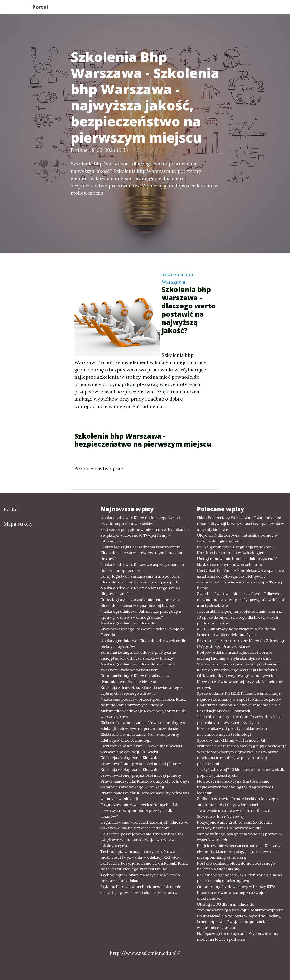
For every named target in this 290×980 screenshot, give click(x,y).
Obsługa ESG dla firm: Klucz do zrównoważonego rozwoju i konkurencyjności (240, 907)
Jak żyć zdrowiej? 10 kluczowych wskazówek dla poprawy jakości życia (241, 772)
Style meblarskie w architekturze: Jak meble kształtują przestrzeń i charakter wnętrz (141, 889)
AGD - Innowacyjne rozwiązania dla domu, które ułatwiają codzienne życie (237, 632)
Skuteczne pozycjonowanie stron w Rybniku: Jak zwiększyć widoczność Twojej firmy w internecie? (145, 535)
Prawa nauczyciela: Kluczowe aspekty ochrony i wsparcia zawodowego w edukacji (145, 784)
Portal (44, 8)
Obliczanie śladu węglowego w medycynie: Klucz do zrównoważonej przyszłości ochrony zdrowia (240, 682)
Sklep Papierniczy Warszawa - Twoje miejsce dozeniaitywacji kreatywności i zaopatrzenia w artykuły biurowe (241, 523)
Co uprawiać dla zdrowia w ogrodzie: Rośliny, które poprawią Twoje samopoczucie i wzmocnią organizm (239, 922)
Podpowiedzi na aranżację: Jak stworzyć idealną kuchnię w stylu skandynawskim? (235, 655)
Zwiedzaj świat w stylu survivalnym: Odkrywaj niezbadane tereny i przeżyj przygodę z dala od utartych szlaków (241, 600)
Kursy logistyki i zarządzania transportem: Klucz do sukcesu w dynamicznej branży (140, 602)
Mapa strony (18, 524)
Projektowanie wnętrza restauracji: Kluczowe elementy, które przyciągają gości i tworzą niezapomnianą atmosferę (240, 851)
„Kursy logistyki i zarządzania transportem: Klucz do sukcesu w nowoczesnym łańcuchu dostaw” (141, 553)
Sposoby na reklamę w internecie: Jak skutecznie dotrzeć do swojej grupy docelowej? (242, 743)
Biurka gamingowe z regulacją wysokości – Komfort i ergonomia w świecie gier (236, 550)
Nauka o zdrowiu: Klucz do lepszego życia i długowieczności (140, 591)
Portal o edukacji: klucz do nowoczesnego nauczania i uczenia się (236, 866)
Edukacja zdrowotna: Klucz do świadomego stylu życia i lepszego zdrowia (141, 690)
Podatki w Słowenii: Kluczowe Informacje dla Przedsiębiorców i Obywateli (239, 708)
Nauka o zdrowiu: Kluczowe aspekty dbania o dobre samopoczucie (142, 567)
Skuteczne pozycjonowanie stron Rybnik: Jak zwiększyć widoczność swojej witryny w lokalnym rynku (142, 840)
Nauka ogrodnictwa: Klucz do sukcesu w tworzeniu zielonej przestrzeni (138, 667)
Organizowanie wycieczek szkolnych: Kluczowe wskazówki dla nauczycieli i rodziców (144, 825)
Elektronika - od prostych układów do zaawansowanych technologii (232, 731)
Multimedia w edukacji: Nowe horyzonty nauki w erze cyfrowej (143, 714)
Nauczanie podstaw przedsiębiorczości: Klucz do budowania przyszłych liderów (143, 702)
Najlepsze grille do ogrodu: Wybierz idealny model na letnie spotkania (237, 936)
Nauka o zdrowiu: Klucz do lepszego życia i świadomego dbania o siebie (140, 521)
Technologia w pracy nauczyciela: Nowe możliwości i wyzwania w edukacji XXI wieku (141, 854)
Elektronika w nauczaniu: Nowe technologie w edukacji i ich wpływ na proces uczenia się (143, 725)
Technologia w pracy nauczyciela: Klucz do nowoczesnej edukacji (140, 878)
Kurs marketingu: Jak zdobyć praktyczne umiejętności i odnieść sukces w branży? (138, 655)
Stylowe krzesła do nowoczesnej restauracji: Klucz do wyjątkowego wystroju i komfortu (239, 667)
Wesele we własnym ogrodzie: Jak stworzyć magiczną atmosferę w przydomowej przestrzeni (237, 758)
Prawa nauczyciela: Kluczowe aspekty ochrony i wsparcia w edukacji (145, 796)
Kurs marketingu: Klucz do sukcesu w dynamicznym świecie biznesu (135, 679)
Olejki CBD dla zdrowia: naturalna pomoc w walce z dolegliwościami (237, 538)
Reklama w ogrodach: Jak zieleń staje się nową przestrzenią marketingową (240, 878)
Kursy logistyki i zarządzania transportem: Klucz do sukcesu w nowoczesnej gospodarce (143, 579)
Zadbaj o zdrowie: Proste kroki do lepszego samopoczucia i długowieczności (237, 802)
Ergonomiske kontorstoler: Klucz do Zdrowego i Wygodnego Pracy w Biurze (241, 643)
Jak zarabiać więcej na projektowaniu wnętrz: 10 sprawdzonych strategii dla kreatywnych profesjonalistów (239, 617)
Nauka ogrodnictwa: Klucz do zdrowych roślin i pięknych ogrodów (144, 643)
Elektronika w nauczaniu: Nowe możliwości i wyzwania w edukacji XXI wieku (141, 749)
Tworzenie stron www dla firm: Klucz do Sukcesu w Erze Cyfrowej (235, 813)
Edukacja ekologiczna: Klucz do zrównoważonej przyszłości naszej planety (141, 761)
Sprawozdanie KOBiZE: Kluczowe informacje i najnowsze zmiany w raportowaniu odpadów (240, 696)
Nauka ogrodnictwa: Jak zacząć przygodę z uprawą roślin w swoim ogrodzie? (141, 614)
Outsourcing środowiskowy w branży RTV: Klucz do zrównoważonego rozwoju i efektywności (236, 892)
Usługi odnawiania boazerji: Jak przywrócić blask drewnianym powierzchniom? (237, 561)
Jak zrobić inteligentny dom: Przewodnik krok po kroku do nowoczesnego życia (239, 720)
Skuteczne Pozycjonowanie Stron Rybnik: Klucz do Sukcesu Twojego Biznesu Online (144, 866)
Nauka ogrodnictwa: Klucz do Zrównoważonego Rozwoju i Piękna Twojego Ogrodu (142, 629)
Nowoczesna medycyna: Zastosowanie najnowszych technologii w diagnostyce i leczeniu (235, 787)
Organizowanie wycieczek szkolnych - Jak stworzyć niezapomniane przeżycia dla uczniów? (139, 810)
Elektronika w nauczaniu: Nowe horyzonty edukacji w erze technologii (140, 737)
